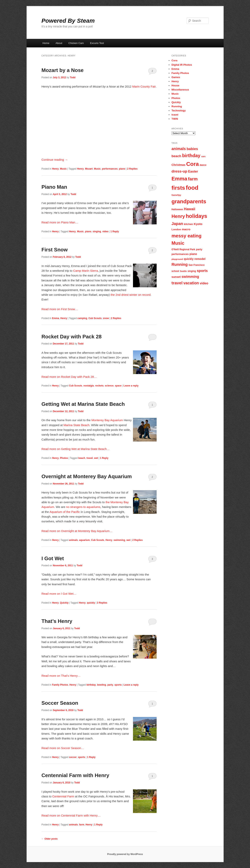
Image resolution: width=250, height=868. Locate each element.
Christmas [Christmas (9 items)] (179, 165)
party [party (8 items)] (199, 249)
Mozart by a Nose (63, 70)
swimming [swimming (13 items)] (190, 277)
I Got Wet (53, 558)
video (105, 231)
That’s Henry (57, 621)
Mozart (89, 169)
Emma (56, 318)
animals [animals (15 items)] (179, 149)
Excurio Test (97, 43)
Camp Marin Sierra (86, 271)
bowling (102, 685)
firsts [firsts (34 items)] (178, 188)
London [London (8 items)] (176, 229)
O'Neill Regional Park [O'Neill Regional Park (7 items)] (183, 249)
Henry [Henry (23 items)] (178, 216)
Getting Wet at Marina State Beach (83, 404)
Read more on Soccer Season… (63, 748)
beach (82, 458)
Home (46, 43)
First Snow (55, 250)
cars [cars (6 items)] (203, 156)
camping (82, 318)
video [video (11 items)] (204, 283)
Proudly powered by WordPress (125, 854)
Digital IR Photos (182, 65)
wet (96, 458)
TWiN (175, 119)
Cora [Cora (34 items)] (192, 164)
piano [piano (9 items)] (193, 254)
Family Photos (60, 685)
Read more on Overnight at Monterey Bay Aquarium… (77, 531)
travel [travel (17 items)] (177, 283)
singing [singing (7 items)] (192, 271)
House (176, 85)
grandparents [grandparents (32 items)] (189, 201)
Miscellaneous (180, 90)
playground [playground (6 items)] (177, 259)
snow (106, 318)
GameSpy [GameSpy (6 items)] (176, 195)
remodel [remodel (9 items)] (200, 259)
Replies (132, 169)
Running (177, 106)
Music (63, 169)
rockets (99, 386)
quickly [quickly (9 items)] (189, 259)
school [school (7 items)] (175, 271)
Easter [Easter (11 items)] (193, 171)
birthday (91, 685)
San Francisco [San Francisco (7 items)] (197, 265)
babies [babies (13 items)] (192, 149)
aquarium (85, 540)
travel (90, 458)
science (109, 386)
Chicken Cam (76, 43)
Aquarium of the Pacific (65, 512)
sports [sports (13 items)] (202, 271)
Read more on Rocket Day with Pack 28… (69, 377)
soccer (73, 757)
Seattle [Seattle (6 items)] (183, 271)
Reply (115, 231)
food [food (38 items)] (192, 188)
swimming (119, 540)
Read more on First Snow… (60, 309)
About (59, 43)
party (110, 685)
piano (122, 169)
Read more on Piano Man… (60, 222)
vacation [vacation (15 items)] (191, 283)
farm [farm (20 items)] (193, 179)
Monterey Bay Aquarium (107, 420)
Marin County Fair (144, 86)
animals (73, 540)
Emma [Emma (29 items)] (179, 179)
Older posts (50, 839)
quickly (91, 603)
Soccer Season (60, 703)
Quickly (64, 603)
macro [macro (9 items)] (186, 229)
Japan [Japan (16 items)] (177, 224)
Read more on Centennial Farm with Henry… (71, 815)
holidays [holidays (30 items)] (197, 216)
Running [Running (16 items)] (180, 264)
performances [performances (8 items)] (180, 254)
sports (118, 685)
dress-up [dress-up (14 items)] (179, 171)
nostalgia (89, 386)
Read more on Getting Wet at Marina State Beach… (76, 449)
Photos (64, 458)
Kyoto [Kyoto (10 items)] (198, 224)
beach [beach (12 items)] (177, 156)
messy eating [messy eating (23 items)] (187, 236)
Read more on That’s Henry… (61, 676)
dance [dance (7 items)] (203, 165)
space (118, 386)
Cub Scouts (95, 318)
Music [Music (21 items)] (178, 243)
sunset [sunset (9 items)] (176, 277)
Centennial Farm (63, 796)
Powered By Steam (68, 21)
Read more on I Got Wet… (59, 594)
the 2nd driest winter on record (131, 295)
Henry (55, 169)
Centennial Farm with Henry (75, 775)
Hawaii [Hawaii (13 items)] (190, 209)
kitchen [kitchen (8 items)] (188, 224)
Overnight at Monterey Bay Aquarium (87, 476)
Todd (73, 77)
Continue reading (55, 160)
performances (110, 169)
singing (97, 231)
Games (176, 77)
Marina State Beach (76, 425)
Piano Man (54, 187)
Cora (175, 60)
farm (82, 825)
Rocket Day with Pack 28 (72, 337)
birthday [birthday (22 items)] (191, 156)
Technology (179, 111)
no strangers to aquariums (83, 507)
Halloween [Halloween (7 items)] (177, 209)
